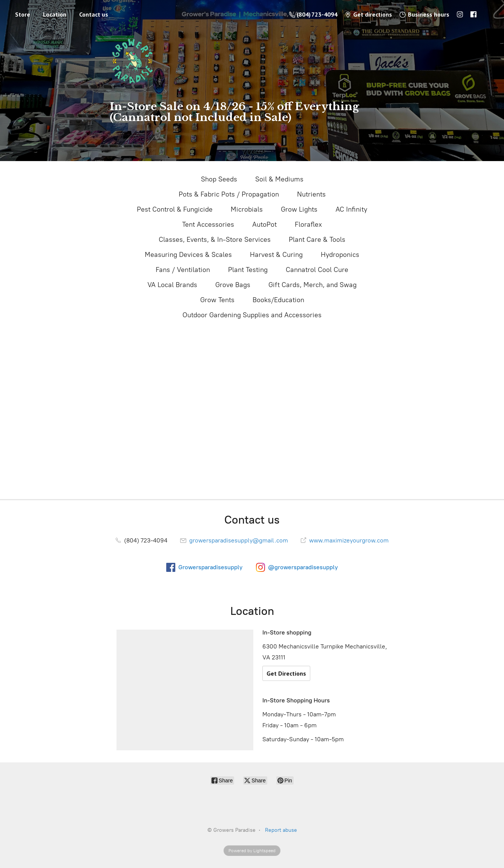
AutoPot (264, 224)
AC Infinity (351, 209)
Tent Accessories (208, 224)
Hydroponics (340, 255)
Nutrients (311, 194)
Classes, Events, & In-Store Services (215, 240)
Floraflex (308, 224)
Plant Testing (248, 270)
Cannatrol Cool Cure (317, 270)
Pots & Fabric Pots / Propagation (229, 194)
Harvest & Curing (276, 255)
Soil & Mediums (279, 179)
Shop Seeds (219, 179)
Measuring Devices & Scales (188, 255)
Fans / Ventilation (183, 270)
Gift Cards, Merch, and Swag (313, 285)
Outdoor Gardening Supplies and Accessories (252, 315)
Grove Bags (233, 285)
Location (55, 14)
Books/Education (278, 300)
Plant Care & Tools (317, 240)
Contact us (94, 14)
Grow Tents (217, 300)
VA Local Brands (172, 285)
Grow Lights (299, 209)
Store (23, 14)
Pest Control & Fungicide (175, 209)
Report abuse (281, 830)
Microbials (247, 209)
